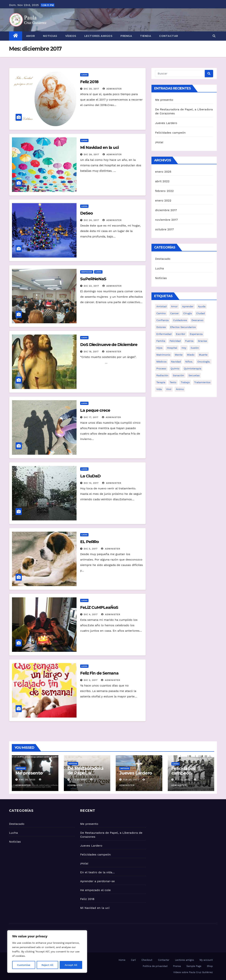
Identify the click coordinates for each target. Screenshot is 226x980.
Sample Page (194, 966)
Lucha (84, 75)
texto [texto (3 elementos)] (173, 382)
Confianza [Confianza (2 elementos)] (163, 320)
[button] (214, 36)
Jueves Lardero (166, 123)
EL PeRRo (90, 542)
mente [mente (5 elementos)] (179, 355)
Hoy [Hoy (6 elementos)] (184, 348)
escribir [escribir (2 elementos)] (181, 334)
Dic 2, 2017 (91, 680)
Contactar (169, 36)
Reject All (47, 965)
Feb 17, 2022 (183, 780)
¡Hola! (159, 142)
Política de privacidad (155, 966)
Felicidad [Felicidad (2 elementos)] (175, 341)
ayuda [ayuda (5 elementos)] (202, 306)
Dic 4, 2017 (91, 614)
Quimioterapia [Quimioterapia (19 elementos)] (192, 368)
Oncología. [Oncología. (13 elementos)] (204, 362)
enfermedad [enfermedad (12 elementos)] (164, 334)
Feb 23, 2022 (131, 780)
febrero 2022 (164, 191)
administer (112, 89)
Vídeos (71, 36)
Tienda (146, 36)
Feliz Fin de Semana (99, 673)
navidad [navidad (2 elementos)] (176, 362)
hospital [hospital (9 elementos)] (172, 348)
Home (122, 960)
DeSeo (87, 213)
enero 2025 (163, 172)
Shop (210, 966)
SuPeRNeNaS (93, 279)
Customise (24, 965)
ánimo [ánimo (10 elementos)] (180, 389)
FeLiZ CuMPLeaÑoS (99, 607)
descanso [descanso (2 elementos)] (198, 320)
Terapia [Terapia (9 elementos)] (161, 382)
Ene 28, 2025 (27, 780)
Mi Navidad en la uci (99, 147)
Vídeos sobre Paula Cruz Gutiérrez (193, 972)
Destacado (87, 272)
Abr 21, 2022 (79, 780)
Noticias (50, 36)
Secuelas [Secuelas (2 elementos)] (194, 375)
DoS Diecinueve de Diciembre (109, 345)
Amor (31, 36)
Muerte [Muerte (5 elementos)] (203, 355)
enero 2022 (163, 200)
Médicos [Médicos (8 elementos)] (161, 362)
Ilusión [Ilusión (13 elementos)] (195, 348)
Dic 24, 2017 (91, 220)
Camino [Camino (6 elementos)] (161, 313)
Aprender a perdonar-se (97, 881)
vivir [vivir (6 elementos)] (169, 389)
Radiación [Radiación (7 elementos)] (162, 375)
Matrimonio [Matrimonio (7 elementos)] (163, 355)
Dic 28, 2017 (91, 154)
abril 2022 (162, 181)
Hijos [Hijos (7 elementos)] (159, 348)
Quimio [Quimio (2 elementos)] (175, 368)
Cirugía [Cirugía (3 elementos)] (187, 313)
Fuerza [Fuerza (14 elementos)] (189, 341)
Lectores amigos (98, 36)
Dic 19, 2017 (91, 352)
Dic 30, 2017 (91, 89)
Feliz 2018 (89, 82)
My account (206, 960)
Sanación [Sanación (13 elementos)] (178, 375)
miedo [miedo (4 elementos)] (191, 355)
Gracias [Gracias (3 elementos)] (202, 341)
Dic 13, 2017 (91, 483)
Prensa (126, 36)
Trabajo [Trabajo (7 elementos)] (185, 382)
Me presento (164, 100)
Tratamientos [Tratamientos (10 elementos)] (202, 382)
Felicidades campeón (170, 133)
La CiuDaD (90, 476)
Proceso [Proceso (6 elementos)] (161, 368)
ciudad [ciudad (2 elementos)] (201, 313)
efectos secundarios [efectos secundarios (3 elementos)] (183, 327)
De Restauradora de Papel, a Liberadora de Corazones (85, 775)
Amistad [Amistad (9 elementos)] (161, 306)
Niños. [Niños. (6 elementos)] (189, 362)
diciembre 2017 (166, 210)
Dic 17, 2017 (91, 417)
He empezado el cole (95, 890)
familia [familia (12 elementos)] (161, 341)
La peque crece (95, 410)
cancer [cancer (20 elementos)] (174, 313)
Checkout (147, 960)
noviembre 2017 (166, 220)
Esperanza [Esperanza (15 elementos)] (196, 334)
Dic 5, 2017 (91, 549)
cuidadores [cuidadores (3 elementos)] (180, 320)
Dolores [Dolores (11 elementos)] (161, 327)
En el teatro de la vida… (97, 872)
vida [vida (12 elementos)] (159, 389)
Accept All (71, 965)
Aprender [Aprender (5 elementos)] (188, 306)
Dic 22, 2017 (91, 286)
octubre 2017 (164, 229)
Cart (133, 960)
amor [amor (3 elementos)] (174, 306)
